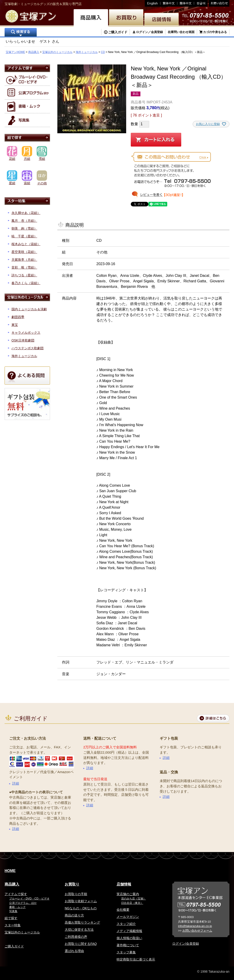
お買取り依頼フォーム (81, 901)
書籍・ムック (17, 907)
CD (103, 52)
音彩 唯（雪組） (24, 267)
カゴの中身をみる (215, 32)
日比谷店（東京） (132, 903)
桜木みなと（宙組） (26, 244)
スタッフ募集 (126, 952)
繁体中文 (169, 3)
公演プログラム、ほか (23, 903)
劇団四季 (18, 317)
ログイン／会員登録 (149, 32)
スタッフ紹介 (126, 924)
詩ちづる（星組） (24, 275)
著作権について (128, 945)
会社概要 (123, 910)
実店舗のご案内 (128, 894)
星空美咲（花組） (24, 252)
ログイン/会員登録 (186, 944)
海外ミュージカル (87, 52)
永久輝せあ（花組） (26, 213)
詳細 (16, 783)
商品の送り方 (74, 915)
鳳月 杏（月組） (24, 221)
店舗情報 (124, 884)
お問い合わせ (219, 3)
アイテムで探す (16, 894)
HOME (10, 871)
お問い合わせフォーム (197, 931)
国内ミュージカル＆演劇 (29, 309)
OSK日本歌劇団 (23, 340)
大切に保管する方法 (79, 930)
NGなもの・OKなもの (81, 908)
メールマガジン (128, 917)
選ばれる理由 (74, 951)
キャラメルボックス (26, 333)
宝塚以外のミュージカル (57, 52)
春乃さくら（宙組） (26, 283)
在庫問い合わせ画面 (181, 32)
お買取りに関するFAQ (81, 944)
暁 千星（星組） (24, 236)
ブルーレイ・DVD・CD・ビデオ (29, 899)
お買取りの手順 (76, 894)
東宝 (15, 325)
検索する (21, 33)
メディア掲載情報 (129, 931)
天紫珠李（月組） (24, 260)
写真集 (13, 911)
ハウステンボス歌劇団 (28, 348)
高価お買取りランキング (82, 922)
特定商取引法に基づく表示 (136, 959)
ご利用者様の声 (76, 937)
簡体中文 (186, 3)
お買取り (72, 884)
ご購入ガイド (118, 32)
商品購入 (34, 52)
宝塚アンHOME (15, 52)
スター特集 (13, 925)
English (153, 3)
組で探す (11, 918)
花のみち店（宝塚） (134, 899)
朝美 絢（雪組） (24, 228)
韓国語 (201, 3)
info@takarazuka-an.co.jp (195, 926)
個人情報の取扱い (129, 938)
